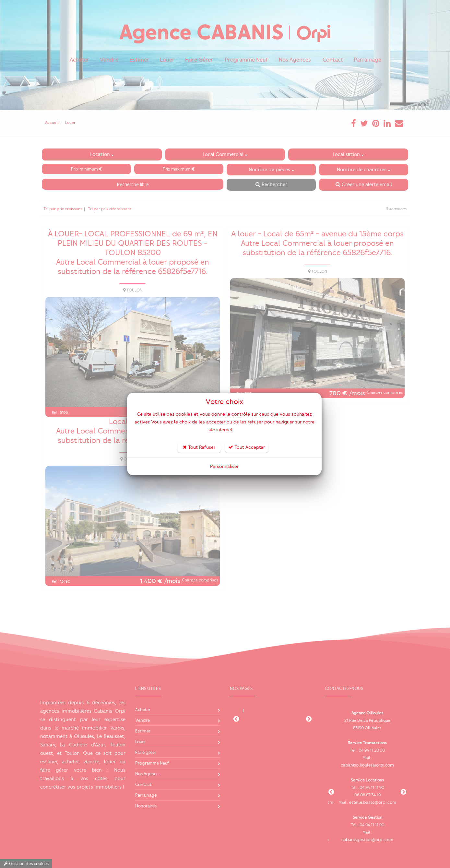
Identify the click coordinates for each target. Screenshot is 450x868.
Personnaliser (224, 466)
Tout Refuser (199, 447)
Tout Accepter (247, 447)
